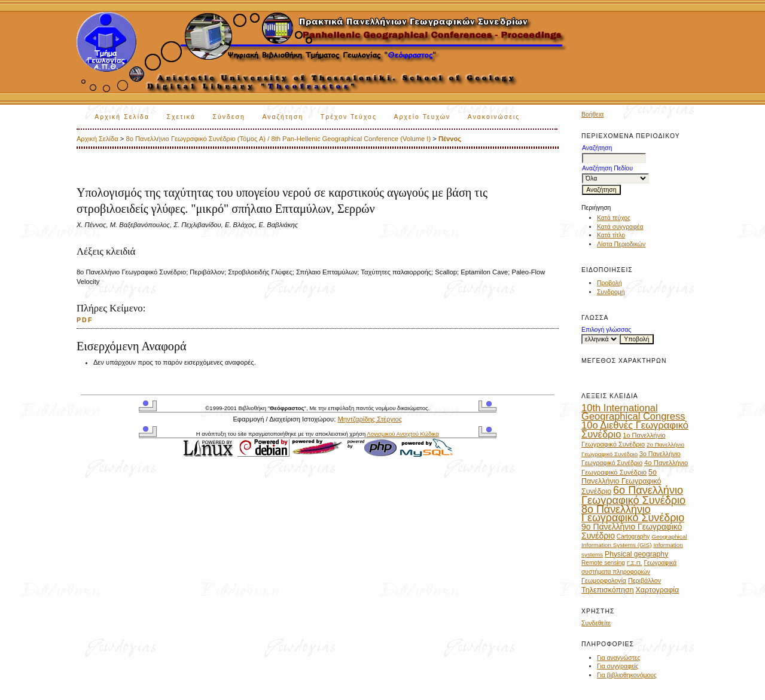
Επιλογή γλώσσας (606, 330)
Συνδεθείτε (596, 623)
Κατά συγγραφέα (620, 227)
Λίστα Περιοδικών (621, 244)
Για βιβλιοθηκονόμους (627, 675)
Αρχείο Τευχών (422, 117)
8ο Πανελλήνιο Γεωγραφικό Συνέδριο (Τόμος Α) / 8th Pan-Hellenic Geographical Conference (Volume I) (278, 139)
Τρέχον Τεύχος (349, 117)
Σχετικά (181, 117)
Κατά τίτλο (611, 235)
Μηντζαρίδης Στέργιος (370, 419)
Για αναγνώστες (618, 658)
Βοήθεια (592, 114)
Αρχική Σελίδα (122, 117)
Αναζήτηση (283, 117)
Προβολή (609, 283)
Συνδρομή (611, 292)
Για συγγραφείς (618, 666)
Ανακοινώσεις (494, 117)
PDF (85, 320)
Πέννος (450, 139)
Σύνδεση (228, 117)
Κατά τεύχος (614, 218)
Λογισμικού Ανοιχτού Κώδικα (403, 434)
